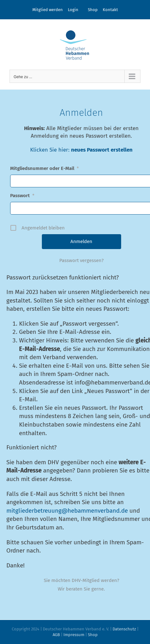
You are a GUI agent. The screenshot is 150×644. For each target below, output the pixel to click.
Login (73, 10)
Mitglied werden (48, 10)
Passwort (22, 196)
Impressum (74, 635)
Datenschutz (124, 629)
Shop (93, 10)
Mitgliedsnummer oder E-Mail (44, 168)
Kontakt (110, 10)
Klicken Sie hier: (51, 150)
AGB (56, 635)
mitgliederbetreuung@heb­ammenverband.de (67, 511)
